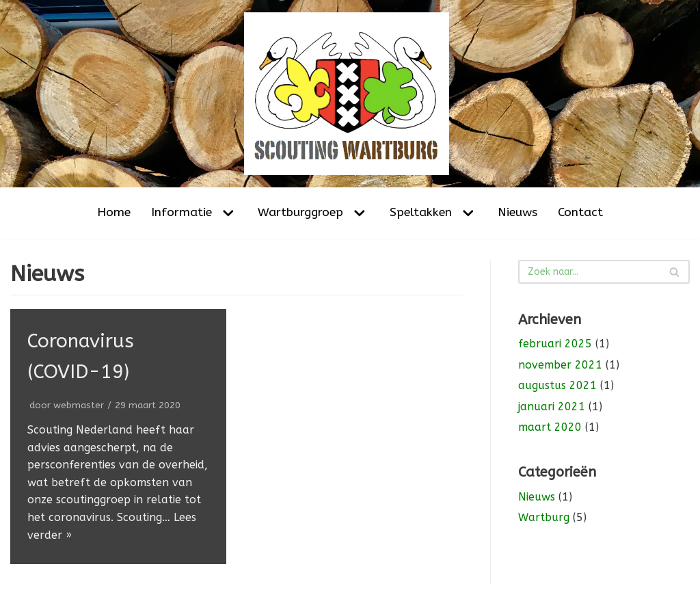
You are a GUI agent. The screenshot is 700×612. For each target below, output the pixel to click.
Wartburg (544, 517)
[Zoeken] (604, 272)
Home (114, 212)
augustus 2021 (557, 385)
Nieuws (517, 212)
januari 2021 (552, 407)
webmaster (79, 405)
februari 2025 (555, 344)
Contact (580, 212)
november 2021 (560, 365)
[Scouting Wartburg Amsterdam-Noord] (350, 94)
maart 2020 (550, 427)
